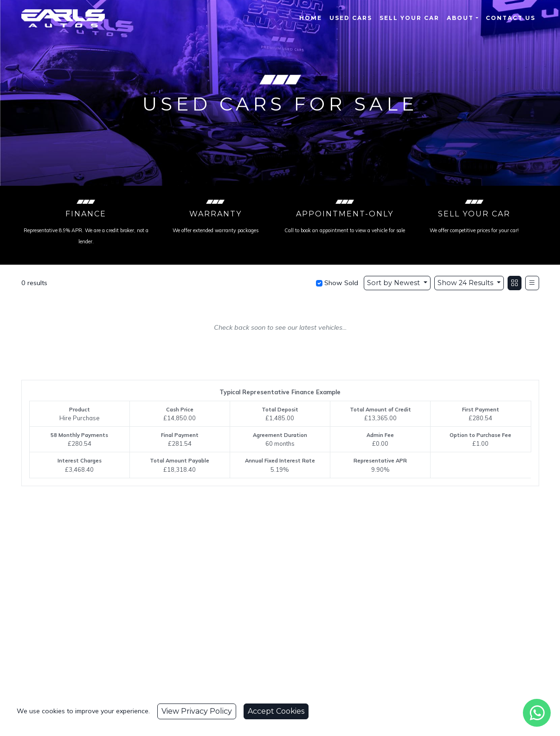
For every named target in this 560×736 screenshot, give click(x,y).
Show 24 (466, 283)
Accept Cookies (276, 711)
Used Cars (351, 18)
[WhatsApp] (537, 713)
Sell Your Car (409, 18)
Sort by (394, 283)
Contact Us (511, 18)
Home (311, 18)
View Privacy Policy (197, 711)
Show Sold (340, 283)
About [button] (460, 18)
